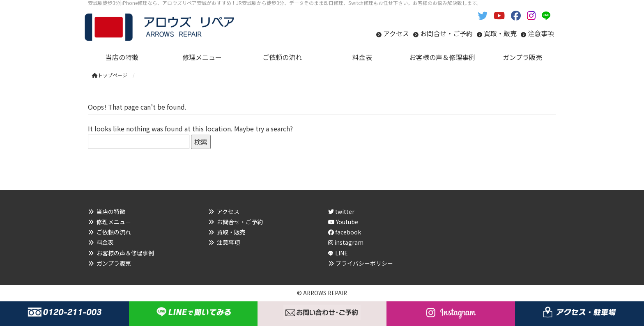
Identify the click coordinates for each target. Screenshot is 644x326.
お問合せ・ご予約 (446, 33)
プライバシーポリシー (364, 263)
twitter (341, 211)
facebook (345, 232)
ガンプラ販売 (114, 263)
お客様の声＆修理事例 (125, 253)
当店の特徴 (111, 211)
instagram (346, 242)
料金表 (105, 242)
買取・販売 (500, 33)
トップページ (110, 75)
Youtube (343, 222)
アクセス (396, 33)
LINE (342, 253)
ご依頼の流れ (114, 232)
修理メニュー (114, 222)
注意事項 (541, 33)
